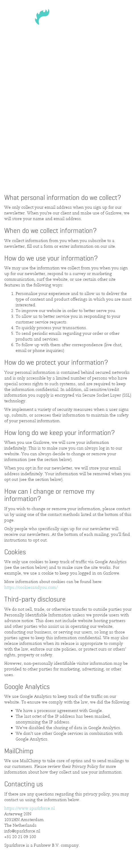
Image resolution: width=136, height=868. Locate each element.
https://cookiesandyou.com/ (31, 587)
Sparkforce (68, 19)
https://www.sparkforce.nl (30, 808)
